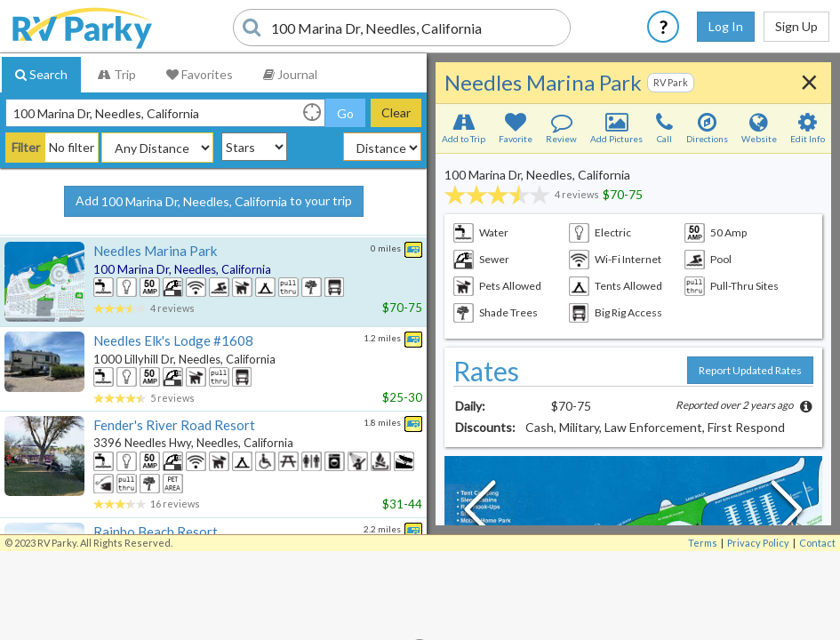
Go (345, 113)
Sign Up (796, 26)
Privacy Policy (758, 543)
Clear (396, 112)
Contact (817, 543)
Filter (26, 147)
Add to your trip (214, 202)
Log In (726, 26)
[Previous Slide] (480, 514)
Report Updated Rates (750, 370)
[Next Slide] (787, 514)
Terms (703, 543)
